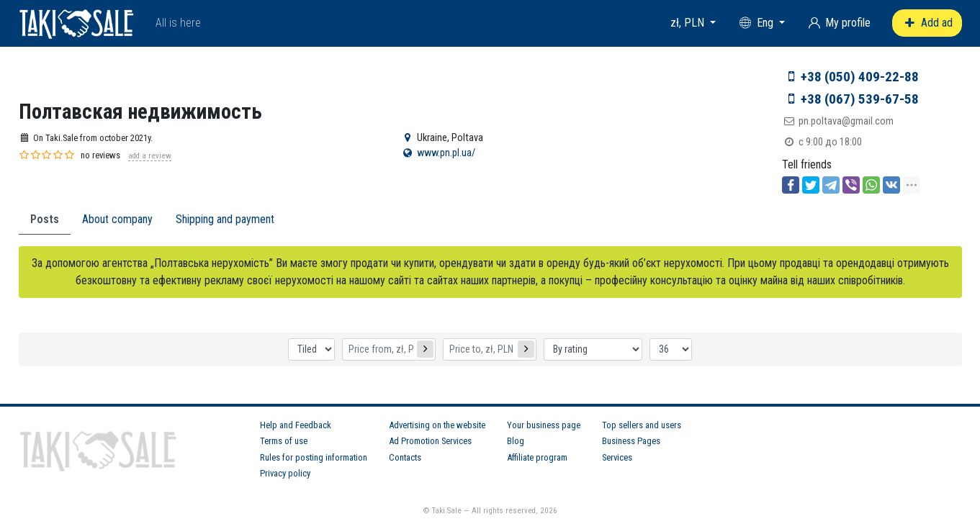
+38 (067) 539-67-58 (860, 99)
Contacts (405, 457)
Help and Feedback (296, 425)
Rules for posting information (314, 457)
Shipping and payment (225, 219)
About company (117, 219)
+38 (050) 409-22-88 (860, 77)
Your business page (544, 425)
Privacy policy (285, 473)
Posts (45, 219)
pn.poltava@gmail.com (846, 121)
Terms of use (284, 441)
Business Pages (631, 441)
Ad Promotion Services (430, 441)
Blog (516, 441)
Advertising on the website (437, 425)
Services (617, 457)
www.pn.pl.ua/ (446, 153)
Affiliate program (537, 457)
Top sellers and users (642, 425)
